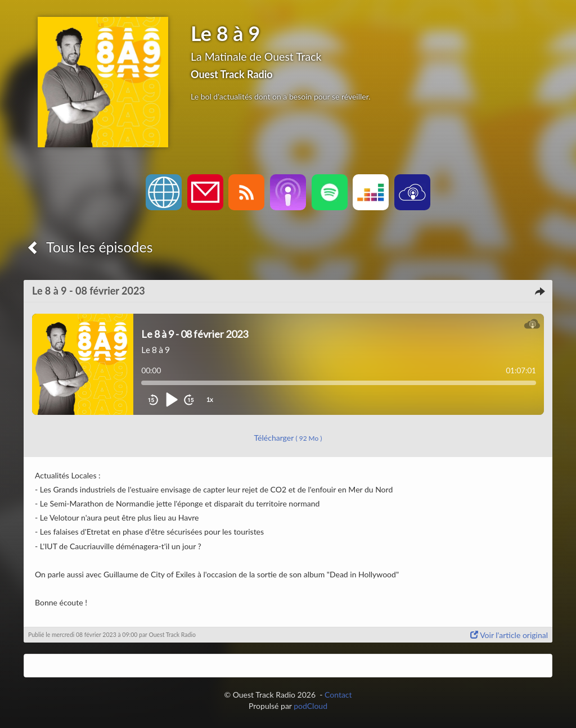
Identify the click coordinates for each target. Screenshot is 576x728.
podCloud (310, 706)
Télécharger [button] (288, 438)
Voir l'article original (509, 635)
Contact (338, 695)
